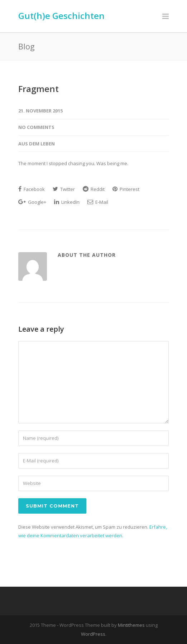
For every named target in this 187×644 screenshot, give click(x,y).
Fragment (39, 89)
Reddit (94, 189)
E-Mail (98, 202)
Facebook (32, 189)
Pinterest (126, 189)
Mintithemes (131, 625)
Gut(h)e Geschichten (61, 16)
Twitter (64, 189)
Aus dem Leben (37, 144)
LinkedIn (67, 202)
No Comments (36, 127)
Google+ (32, 202)
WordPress (93, 634)
